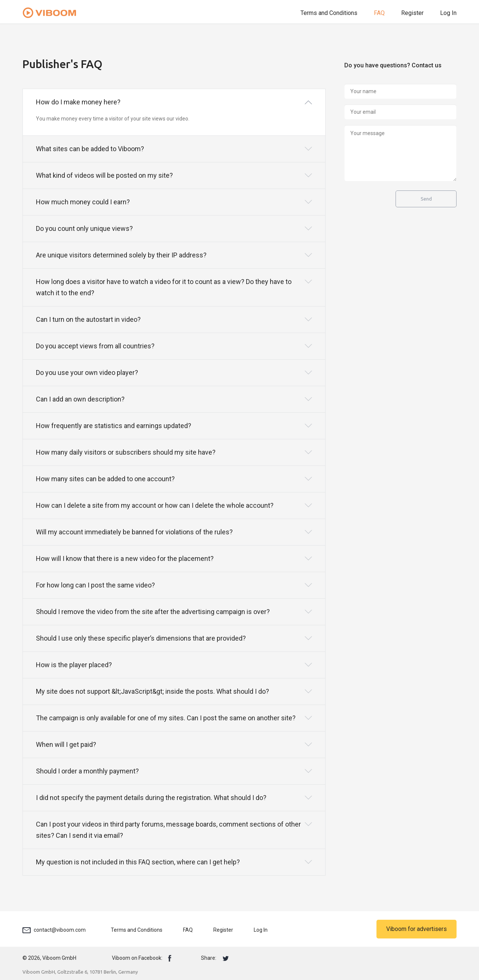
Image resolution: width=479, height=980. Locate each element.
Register (412, 13)
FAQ (379, 13)
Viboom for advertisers (417, 929)
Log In (448, 13)
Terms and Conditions (329, 13)
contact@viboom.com (60, 930)
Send (426, 199)
